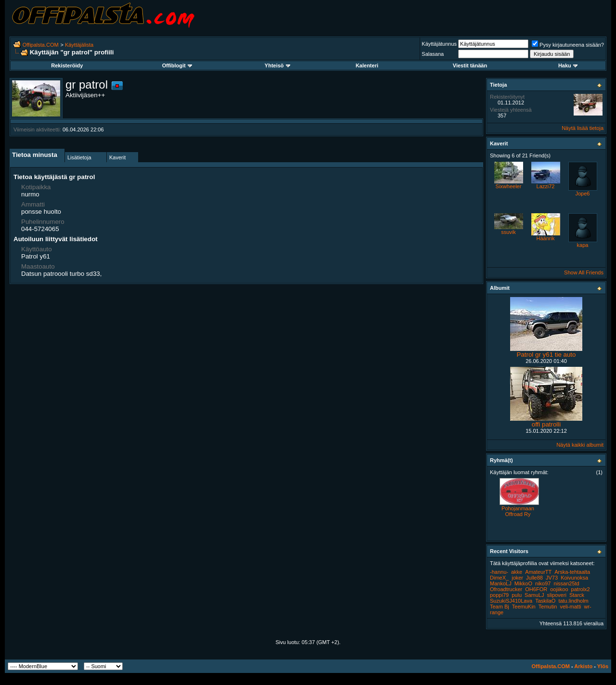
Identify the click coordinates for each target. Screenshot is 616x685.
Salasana (433, 54)
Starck (577, 595)
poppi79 (499, 595)
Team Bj (500, 607)
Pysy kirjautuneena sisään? (568, 45)
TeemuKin (524, 607)
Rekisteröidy (67, 65)
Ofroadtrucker (506, 589)
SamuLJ (534, 595)
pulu (517, 595)
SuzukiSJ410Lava (511, 601)
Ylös (603, 666)
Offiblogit (177, 65)
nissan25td (567, 583)
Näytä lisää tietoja (583, 128)
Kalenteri (367, 65)
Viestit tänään (470, 65)
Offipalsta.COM (41, 45)
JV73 (552, 578)
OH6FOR (536, 589)
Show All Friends (584, 272)
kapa (583, 245)
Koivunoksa (574, 578)
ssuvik (508, 232)
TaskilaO (545, 601)
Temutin (548, 607)
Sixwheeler (509, 186)
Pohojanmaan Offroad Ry (518, 511)
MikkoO (523, 583)
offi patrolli (546, 424)
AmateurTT (538, 572)
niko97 (543, 583)
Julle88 (534, 578)
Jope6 (583, 194)
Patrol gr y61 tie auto (546, 355)
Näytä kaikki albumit (580, 445)
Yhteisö (277, 65)
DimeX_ (499, 578)
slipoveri (557, 595)
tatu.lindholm (573, 601)
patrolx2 (581, 589)
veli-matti (570, 607)
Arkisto (583, 666)
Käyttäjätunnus (439, 44)
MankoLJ (501, 583)
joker (517, 578)
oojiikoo (559, 589)
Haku (568, 65)
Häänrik (546, 238)
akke (517, 572)
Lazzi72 (546, 186)
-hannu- (499, 572)
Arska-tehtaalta (572, 572)
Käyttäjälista (79, 45)
